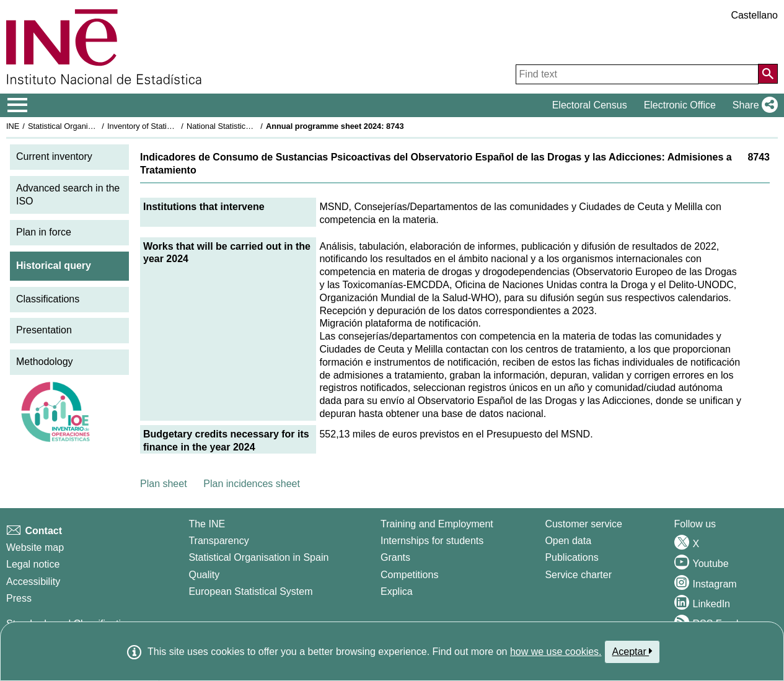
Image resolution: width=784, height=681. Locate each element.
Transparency (218, 541)
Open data (568, 541)
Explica (397, 591)
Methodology (45, 362)
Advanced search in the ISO (68, 195)
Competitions (409, 575)
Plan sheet (164, 484)
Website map (35, 547)
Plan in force (44, 232)
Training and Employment (437, 524)
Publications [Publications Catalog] (571, 557)
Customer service (583, 524)
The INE (207, 524)
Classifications (48, 299)
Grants (395, 557)
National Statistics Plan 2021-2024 (247, 126)
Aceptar (632, 651)
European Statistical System (250, 591)
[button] (753, 105)
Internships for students (432, 541)
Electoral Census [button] (590, 105)
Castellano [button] (754, 15)
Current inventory (54, 156)
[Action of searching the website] (768, 74)
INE (13, 126)
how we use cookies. (556, 652)
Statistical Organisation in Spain (84, 126)
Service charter (578, 575)
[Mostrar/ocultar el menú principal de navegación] (18, 105)
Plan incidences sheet (252, 484)
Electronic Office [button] (680, 105)
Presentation (44, 330)
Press (19, 598)
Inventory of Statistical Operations (166, 126)
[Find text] (637, 74)
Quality (204, 575)
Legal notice (33, 564)
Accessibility (33, 582)
